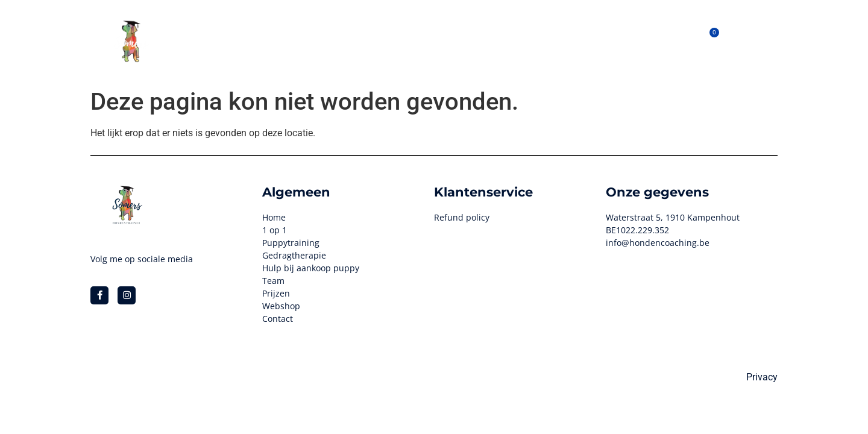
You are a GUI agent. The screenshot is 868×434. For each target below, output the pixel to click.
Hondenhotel (324, 41)
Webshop (437, 41)
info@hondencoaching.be (658, 243)
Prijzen (545, 41)
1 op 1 (385, 41)
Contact (627, 41)
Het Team (494, 41)
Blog (585, 41)
